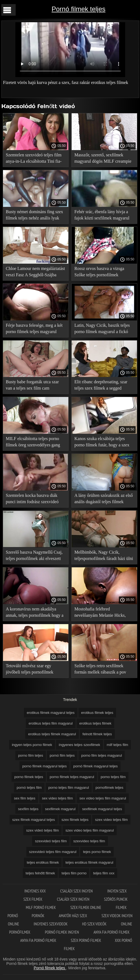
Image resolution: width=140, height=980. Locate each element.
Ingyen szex (117, 891)
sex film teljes (25, 798)
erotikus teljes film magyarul (51, 723)
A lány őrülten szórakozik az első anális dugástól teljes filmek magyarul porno (104, 499)
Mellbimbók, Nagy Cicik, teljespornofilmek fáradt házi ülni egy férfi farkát (104, 556)
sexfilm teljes (28, 809)
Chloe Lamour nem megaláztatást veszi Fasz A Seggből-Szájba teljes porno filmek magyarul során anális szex (35, 273)
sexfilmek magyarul (60, 809)
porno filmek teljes (29, 777)
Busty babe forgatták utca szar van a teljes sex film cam (32, 385)
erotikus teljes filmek (95, 723)
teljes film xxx (104, 873)
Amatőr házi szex (73, 916)
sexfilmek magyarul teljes (102, 809)
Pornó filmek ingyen (62, 932)
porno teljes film (113, 777)
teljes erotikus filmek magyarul (89, 862)
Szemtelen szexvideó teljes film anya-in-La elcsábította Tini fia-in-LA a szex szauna (34, 159)
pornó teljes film (29, 788)
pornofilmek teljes (109, 788)
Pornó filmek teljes (79, 9)
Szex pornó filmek (86, 940)
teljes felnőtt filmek (40, 873)
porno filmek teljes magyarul (72, 777)
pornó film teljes (62, 755)
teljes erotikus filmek (43, 862)
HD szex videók (95, 924)
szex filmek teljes (75, 820)
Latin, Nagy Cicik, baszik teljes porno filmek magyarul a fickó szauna (102, 329)
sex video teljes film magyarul (103, 798)
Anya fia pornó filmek (112, 932)
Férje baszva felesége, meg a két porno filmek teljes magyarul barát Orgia (34, 329)
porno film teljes (31, 755)
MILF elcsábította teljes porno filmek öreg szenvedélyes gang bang (33, 443)
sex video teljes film (58, 798)
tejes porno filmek (97, 852)
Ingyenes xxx (36, 891)
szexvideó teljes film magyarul (53, 852)
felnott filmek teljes (97, 734)
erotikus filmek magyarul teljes (51, 713)
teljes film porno (74, 873)
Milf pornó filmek (41, 907)
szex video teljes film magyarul (89, 830)
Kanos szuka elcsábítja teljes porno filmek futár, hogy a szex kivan (102, 443)
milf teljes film (117, 745)
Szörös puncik (116, 899)
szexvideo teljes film (89, 841)
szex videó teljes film (42, 830)
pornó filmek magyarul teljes (96, 766)
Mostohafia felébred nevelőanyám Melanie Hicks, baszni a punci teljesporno (100, 613)
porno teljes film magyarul (69, 788)
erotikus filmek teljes (97, 713)
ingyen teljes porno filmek (32, 745)
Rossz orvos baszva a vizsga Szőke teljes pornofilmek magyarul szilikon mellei (99, 273)
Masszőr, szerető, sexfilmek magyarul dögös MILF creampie (103, 158)
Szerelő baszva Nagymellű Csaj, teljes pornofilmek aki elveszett (34, 555)
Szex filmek (33, 899)
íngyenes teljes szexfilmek (79, 745)
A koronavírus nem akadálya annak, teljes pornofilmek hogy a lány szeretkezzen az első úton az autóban (35, 613)
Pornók (39, 916)
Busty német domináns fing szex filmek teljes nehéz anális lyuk (34, 215)
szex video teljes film (111, 820)
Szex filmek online (86, 907)
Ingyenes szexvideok (51, 924)
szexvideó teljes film (51, 841)
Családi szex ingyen (77, 891)
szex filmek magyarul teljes (34, 820)
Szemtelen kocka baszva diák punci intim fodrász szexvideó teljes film (32, 499)
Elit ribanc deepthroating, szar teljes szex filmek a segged (101, 385)
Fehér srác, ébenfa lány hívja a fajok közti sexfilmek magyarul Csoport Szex (102, 216)
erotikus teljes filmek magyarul (52, 734)
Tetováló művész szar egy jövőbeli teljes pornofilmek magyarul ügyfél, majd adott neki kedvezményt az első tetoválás (35, 670)
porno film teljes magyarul (102, 755)
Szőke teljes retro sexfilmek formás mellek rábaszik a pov (100, 669)
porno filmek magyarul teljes (44, 766)
